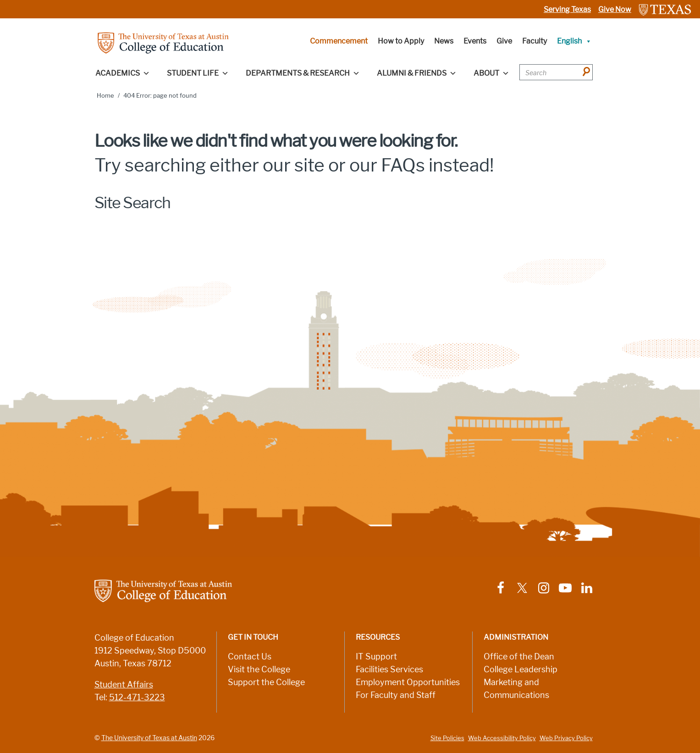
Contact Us (250, 657)
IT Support (376, 657)
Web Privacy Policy (566, 738)
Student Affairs (124, 685)
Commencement (339, 41)
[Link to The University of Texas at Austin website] (665, 9)
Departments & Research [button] (303, 73)
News (444, 41)
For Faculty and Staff (396, 695)
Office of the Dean (519, 657)
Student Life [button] (198, 73)
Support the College (266, 682)
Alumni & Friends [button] (417, 73)
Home (105, 96)
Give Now (615, 9)
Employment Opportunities (408, 682)
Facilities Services (389, 670)
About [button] (491, 73)
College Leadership (521, 670)
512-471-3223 (137, 698)
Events (475, 41)
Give (504, 41)
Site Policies (447, 738)
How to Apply (401, 41)
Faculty (535, 41)
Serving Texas (567, 9)
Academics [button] (123, 73)
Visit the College (259, 670)
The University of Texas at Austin (149, 738)
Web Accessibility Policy (502, 738)
